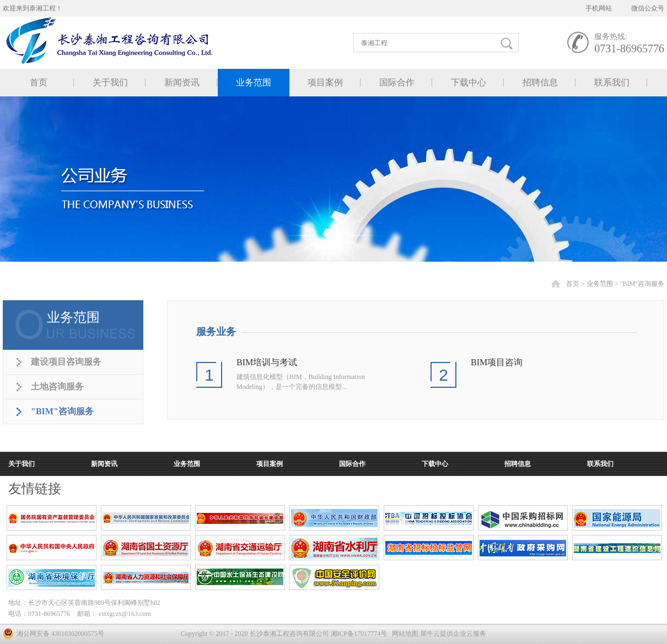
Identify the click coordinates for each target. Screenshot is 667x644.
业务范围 (600, 284)
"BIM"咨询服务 (642, 284)
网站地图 (404, 634)
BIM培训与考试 (267, 362)
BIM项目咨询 (497, 362)
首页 (39, 82)
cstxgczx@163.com (125, 614)
